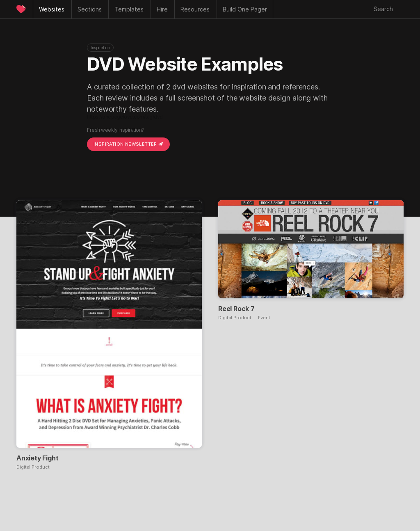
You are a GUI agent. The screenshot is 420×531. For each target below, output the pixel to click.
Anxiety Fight (37, 458)
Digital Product (33, 467)
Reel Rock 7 (236, 309)
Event (264, 318)
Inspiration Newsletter (128, 144)
